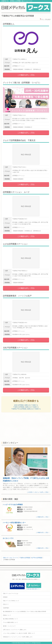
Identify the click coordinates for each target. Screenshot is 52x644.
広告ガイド (6, 604)
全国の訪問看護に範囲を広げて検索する (26, 405)
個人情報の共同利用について (10, 619)
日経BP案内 (6, 608)
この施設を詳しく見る (26, 75)
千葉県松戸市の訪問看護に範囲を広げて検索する (26, 409)
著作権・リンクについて (9, 626)
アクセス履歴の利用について (10, 622)
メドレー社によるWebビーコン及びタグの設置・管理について (19, 633)
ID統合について (7, 615)
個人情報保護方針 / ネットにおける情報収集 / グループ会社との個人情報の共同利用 (24, 612)
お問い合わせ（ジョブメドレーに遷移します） (15, 630)
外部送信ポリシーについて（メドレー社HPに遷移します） (18, 637)
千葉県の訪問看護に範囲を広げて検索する (26, 407)
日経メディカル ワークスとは (11, 593)
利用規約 (5, 597)
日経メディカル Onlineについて (11, 601)
